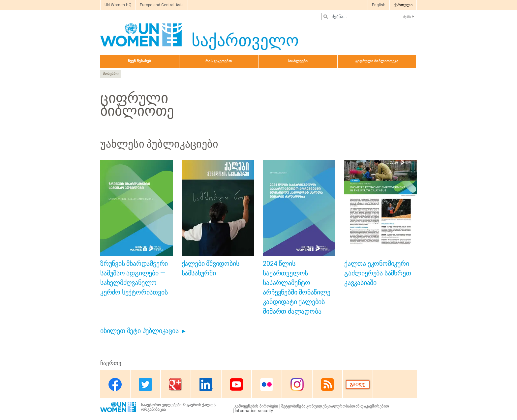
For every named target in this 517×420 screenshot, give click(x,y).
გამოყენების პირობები (256, 406)
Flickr (267, 385)
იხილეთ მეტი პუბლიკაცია (139, 331)
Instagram (297, 385)
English (379, 5)
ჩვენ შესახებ (139, 61)
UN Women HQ (118, 5)
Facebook (115, 385)
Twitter (145, 385)
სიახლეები (298, 61)
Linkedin (206, 385)
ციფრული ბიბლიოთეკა (377, 61)
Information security (254, 411)
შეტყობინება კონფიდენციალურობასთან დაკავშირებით (335, 406)
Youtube (236, 385)
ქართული (403, 5)
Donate (358, 385)
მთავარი (111, 74)
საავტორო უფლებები (161, 405)
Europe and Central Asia (162, 5)
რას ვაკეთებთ (218, 61)
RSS (327, 385)
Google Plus (176, 385)
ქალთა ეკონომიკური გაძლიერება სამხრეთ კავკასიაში (378, 273)
